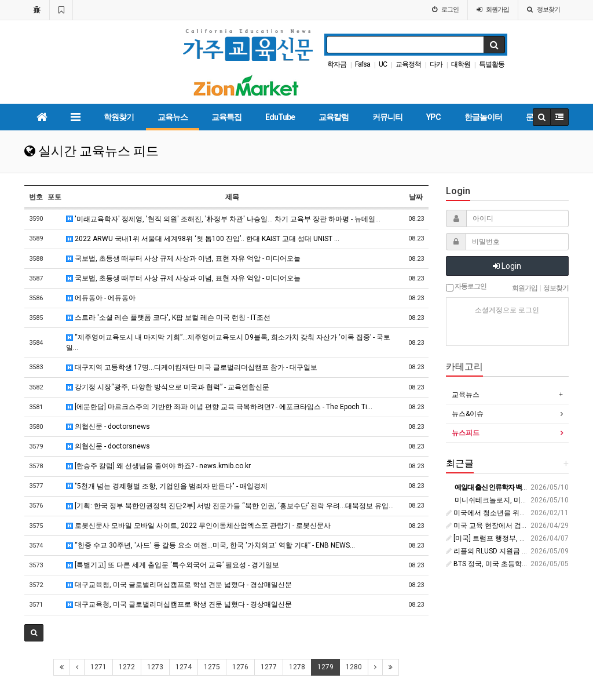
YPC (433, 117)
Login (507, 266)
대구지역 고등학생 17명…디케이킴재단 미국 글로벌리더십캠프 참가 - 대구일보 (192, 367)
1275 (212, 667)
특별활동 (492, 64)
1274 (184, 667)
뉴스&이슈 (468, 414)
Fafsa (363, 64)
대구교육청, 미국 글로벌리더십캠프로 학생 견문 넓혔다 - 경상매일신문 (179, 585)
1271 (98, 667)
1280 (354, 667)
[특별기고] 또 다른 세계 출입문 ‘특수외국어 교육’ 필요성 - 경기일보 (173, 565)
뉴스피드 (466, 433)
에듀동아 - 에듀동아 (101, 298)
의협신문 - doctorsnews (108, 426)
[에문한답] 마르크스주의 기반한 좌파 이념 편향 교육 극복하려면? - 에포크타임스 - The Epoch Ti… (219, 407)
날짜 (416, 197)
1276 (240, 667)
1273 (155, 667)
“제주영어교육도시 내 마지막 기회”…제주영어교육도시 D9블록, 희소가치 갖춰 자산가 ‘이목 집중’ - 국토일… (228, 342)
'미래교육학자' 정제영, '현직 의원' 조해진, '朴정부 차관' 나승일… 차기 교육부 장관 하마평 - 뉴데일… (223, 219)
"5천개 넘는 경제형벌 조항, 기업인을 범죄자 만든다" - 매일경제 (167, 486)
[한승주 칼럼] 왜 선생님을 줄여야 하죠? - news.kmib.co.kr (158, 466)
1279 (325, 667)
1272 (127, 667)
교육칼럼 (334, 117)
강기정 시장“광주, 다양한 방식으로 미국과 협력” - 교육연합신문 (168, 387)
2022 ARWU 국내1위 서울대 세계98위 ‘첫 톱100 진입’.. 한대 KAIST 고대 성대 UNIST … (203, 239)
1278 (297, 667)
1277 (269, 667)
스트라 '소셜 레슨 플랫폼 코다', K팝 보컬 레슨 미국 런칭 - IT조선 (168, 318)
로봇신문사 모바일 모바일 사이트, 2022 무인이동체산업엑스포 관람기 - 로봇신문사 (198, 526)
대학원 (461, 64)
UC (383, 64)
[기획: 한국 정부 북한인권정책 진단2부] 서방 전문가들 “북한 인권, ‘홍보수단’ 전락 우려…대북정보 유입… (230, 506)
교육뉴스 (173, 117)
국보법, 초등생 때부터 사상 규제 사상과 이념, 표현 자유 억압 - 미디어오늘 (183, 258)
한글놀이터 (483, 117)
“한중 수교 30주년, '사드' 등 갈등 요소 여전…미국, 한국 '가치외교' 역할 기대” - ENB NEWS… (211, 545)
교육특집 (226, 117)
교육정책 (408, 64)
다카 (436, 64)
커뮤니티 (387, 117)
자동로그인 (466, 287)
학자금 (337, 64)
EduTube (280, 117)
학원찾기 (119, 117)
